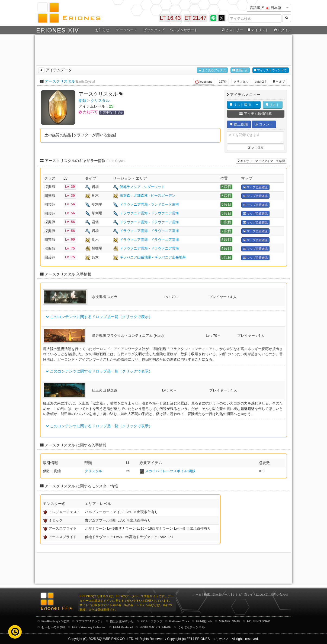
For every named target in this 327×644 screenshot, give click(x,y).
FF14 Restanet (123, 627)
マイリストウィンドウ (271, 70)
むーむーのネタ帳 (53, 627)
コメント (264, 124)
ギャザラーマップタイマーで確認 (261, 161)
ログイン (282, 30)
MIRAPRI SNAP (230, 621)
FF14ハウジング (151, 621)
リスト (273, 105)
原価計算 (240, 70)
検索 (207, 594)
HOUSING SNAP (258, 621)
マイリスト (257, 30)
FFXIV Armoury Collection (89, 627)
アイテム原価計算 (256, 114)
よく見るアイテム (212, 70)
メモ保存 (256, 148)
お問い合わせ (279, 594)
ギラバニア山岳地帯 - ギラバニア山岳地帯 (153, 257)
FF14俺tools (204, 621)
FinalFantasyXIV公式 (55, 621)
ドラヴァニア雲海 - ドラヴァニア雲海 (149, 213)
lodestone (204, 82)
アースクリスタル (60, 81)
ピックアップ (154, 30)
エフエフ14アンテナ (89, 621)
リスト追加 (240, 105)
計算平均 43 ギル (111, 112)
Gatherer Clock (179, 621)
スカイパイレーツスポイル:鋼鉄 (170, 471)
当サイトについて (256, 594)
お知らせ (102, 30)
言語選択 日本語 (265, 8)
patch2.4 (261, 82)
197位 (223, 82)
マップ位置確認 (255, 187)
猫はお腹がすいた (122, 621)
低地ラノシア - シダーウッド (142, 187)
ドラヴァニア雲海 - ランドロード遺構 (149, 204)
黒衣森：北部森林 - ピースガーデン (148, 195)
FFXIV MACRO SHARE (155, 627)
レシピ (237, 594)
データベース (127, 30)
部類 (82, 101)
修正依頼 (239, 124)
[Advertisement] (163, 49)
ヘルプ (279, 82)
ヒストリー (232, 30)
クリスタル (241, 82)
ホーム (197, 594)
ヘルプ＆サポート (184, 30)
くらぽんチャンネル (191, 627)
